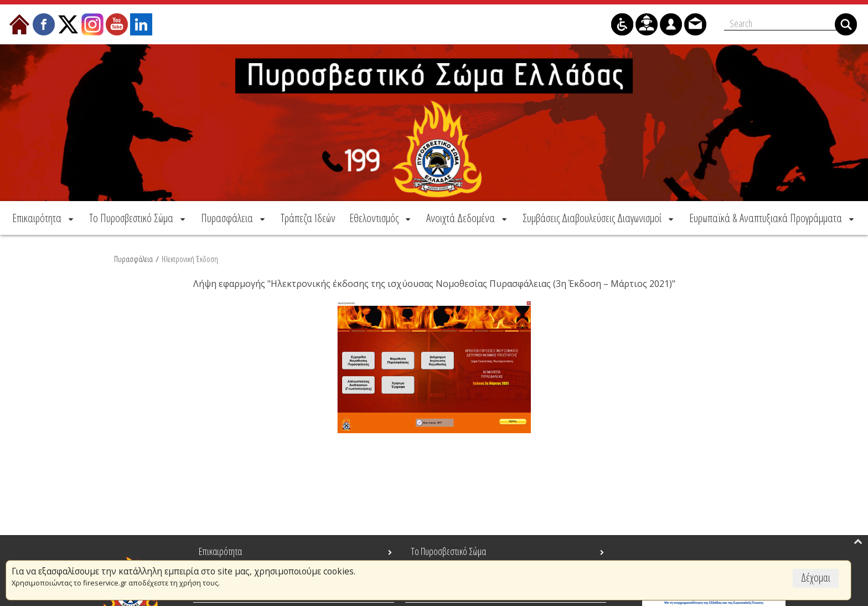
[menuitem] (44, 218)
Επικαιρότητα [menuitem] (220, 551)
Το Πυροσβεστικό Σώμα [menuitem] (448, 551)
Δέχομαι (816, 577)
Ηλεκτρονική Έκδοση (190, 259)
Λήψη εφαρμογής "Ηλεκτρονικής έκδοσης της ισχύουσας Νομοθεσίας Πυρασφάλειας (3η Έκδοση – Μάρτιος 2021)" (434, 284)
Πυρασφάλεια (133, 259)
